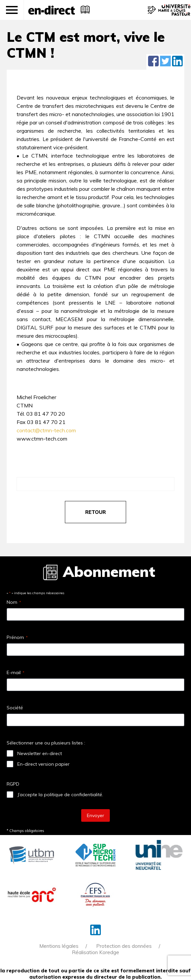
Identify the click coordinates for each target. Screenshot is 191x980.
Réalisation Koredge (95, 952)
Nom (14, 602)
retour (95, 512)
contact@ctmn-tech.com (46, 430)
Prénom (17, 637)
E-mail (15, 672)
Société (15, 708)
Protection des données (124, 946)
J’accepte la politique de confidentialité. (60, 795)
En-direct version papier (43, 764)
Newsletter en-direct (40, 753)
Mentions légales (59, 946)
